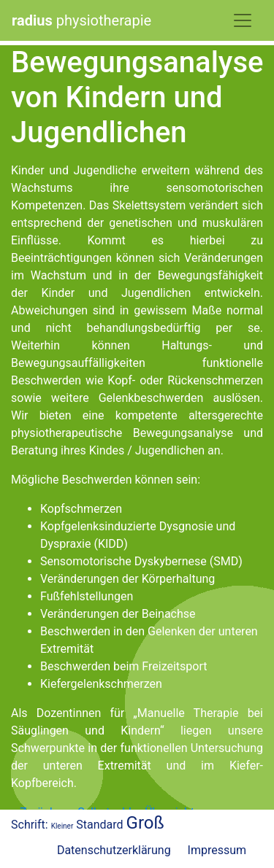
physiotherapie (81, 20)
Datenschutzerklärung (114, 850)
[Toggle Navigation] (243, 20)
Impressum (217, 850)
